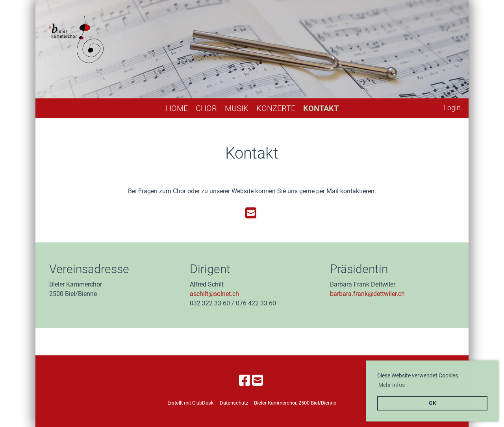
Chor (206, 108)
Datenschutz (234, 403)
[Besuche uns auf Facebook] (245, 381)
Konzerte (276, 108)
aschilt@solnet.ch (214, 294)
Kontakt (321, 108)
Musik (237, 108)
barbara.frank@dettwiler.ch (367, 294)
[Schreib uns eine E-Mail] (251, 213)
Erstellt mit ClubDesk (191, 403)
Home (177, 108)
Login (452, 108)
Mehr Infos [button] (392, 385)
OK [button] (433, 403)
